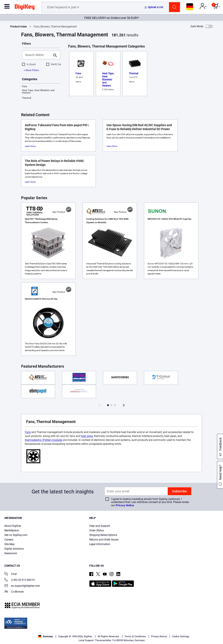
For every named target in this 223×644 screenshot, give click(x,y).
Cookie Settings (181, 636)
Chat (11, 574)
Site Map (9, 544)
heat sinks (87, 436)
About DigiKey (13, 526)
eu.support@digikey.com (22, 586)
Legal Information (100, 544)
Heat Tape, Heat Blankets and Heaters (38, 92)
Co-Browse (14, 592)
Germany (46, 636)
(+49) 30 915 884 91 (20, 580)
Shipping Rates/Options (103, 535)
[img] (25, 8)
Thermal (27, 98)
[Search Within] (38, 55)
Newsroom (11, 553)
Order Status (97, 530)
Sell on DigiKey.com (16, 535)
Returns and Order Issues (104, 540)
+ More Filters (31, 70)
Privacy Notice (125, 505)
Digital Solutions (14, 549)
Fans (25, 86)
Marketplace (12, 530)
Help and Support (100, 526)
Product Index (19, 27)
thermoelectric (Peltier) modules (44, 440)
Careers (9, 540)
